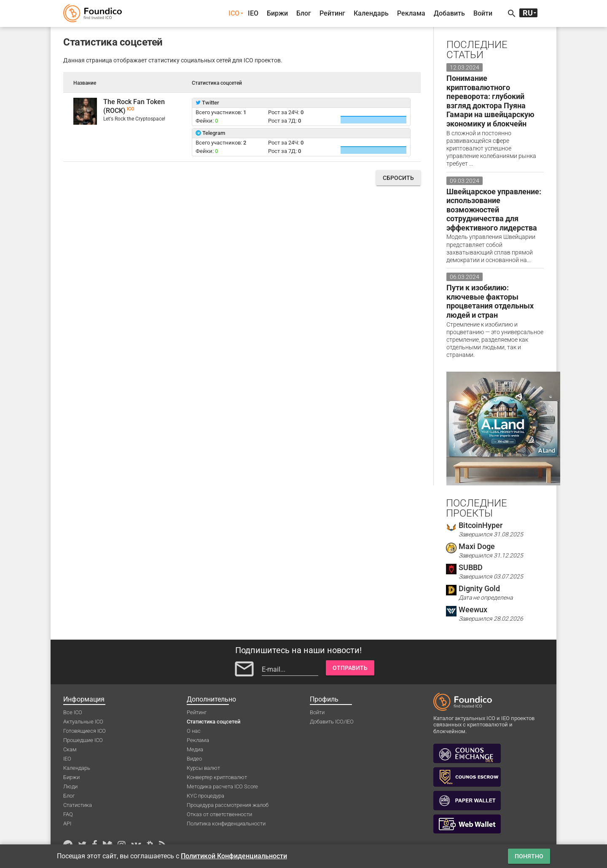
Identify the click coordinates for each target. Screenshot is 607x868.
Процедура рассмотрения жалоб (228, 805)
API (67, 824)
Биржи (277, 13)
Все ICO (73, 712)
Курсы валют (203, 768)
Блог (304, 13)
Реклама (411, 13)
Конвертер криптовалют (217, 777)
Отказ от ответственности (219, 814)
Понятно (529, 856)
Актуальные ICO (83, 722)
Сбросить (398, 178)
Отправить (350, 668)
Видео (194, 759)
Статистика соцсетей (214, 722)
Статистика (78, 805)
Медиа (195, 749)
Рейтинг (332, 13)
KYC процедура (205, 796)
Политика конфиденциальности (226, 824)
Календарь (371, 13)
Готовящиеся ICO (85, 731)
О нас (194, 731)
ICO (234, 13)
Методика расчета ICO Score (222, 786)
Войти (483, 13)
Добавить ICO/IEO (332, 722)
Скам (70, 749)
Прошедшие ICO (83, 740)
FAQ (68, 814)
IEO (253, 13)
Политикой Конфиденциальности (234, 856)
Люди (70, 786)
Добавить (449, 13)
